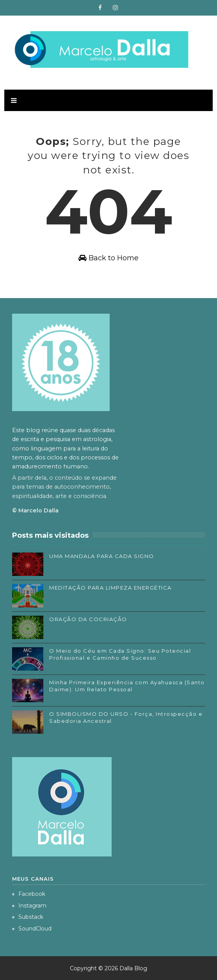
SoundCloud (32, 929)
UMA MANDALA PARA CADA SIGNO (102, 556)
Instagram (29, 906)
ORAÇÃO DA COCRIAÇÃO (88, 619)
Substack (28, 917)
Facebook (29, 894)
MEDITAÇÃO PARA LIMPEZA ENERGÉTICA (110, 588)
